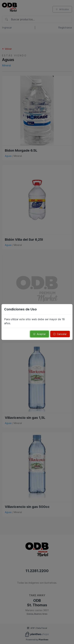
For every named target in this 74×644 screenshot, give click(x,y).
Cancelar (60, 334)
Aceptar (39, 334)
